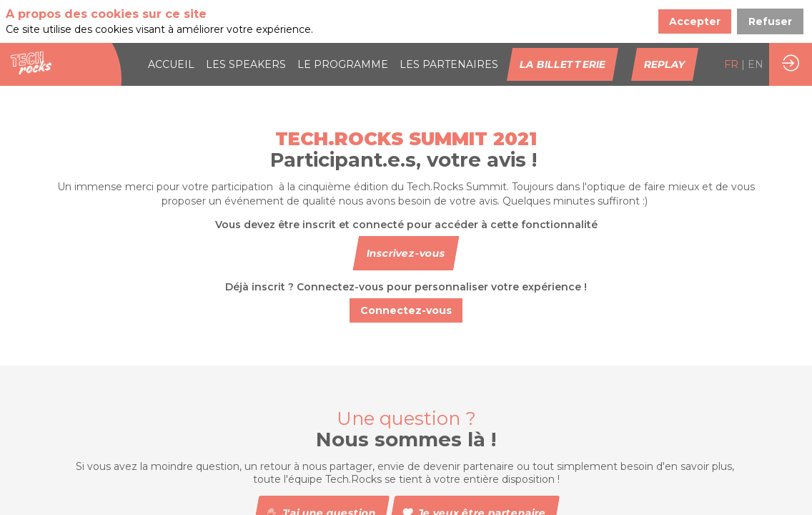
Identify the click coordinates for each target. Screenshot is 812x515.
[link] (171, 64)
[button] (563, 64)
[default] (449, 64)
